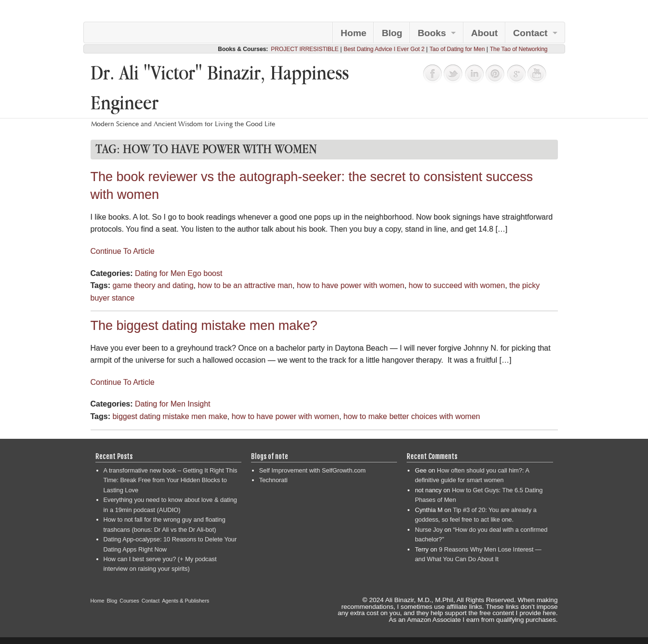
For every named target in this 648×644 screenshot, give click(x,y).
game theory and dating (153, 285)
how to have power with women (350, 285)
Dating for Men (160, 273)
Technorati (273, 480)
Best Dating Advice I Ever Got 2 (384, 49)
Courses (129, 601)
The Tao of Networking (519, 49)
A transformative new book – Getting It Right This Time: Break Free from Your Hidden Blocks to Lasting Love (171, 480)
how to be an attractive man (245, 285)
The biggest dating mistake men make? (204, 326)
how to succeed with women (457, 285)
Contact (530, 33)
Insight (199, 404)
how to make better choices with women (412, 416)
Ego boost (205, 273)
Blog (392, 33)
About (484, 33)
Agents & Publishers (185, 601)
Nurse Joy (429, 530)
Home (353, 33)
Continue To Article (123, 251)
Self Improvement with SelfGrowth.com (312, 470)
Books (432, 33)
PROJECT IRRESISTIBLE (304, 49)
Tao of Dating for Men (457, 49)
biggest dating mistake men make (170, 416)
